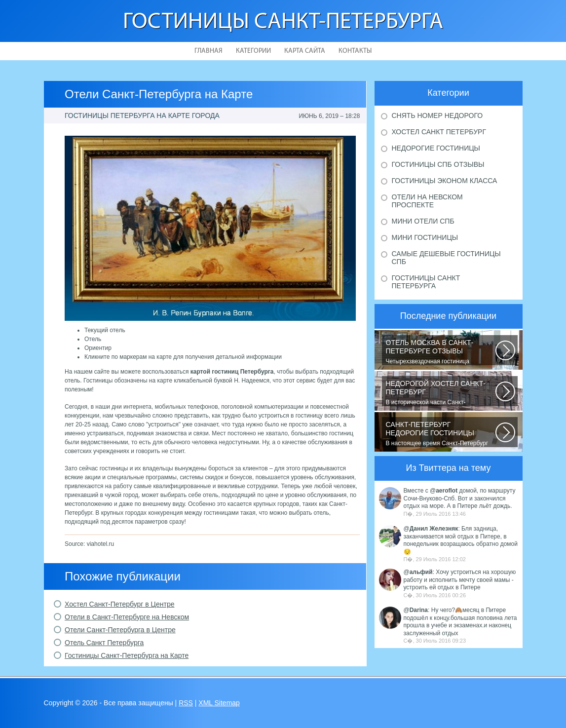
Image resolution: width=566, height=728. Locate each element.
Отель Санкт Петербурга (104, 643)
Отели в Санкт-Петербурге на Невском (127, 617)
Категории (253, 51)
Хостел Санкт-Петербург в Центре (119, 604)
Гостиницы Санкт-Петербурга (283, 22)
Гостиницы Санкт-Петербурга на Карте (127, 655)
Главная (208, 51)
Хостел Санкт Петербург (439, 132)
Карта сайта (305, 51)
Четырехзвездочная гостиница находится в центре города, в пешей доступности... (441, 352)
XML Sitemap (219, 703)
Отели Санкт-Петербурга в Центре (120, 630)
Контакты (355, 51)
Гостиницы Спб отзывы (438, 164)
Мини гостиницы (425, 237)
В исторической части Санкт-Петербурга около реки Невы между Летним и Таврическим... (441, 393)
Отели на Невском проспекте (427, 201)
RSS (186, 703)
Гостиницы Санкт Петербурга (426, 282)
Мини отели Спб (423, 221)
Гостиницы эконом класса (445, 181)
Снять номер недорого (437, 115)
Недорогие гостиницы (436, 148)
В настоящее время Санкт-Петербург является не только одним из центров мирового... (441, 434)
